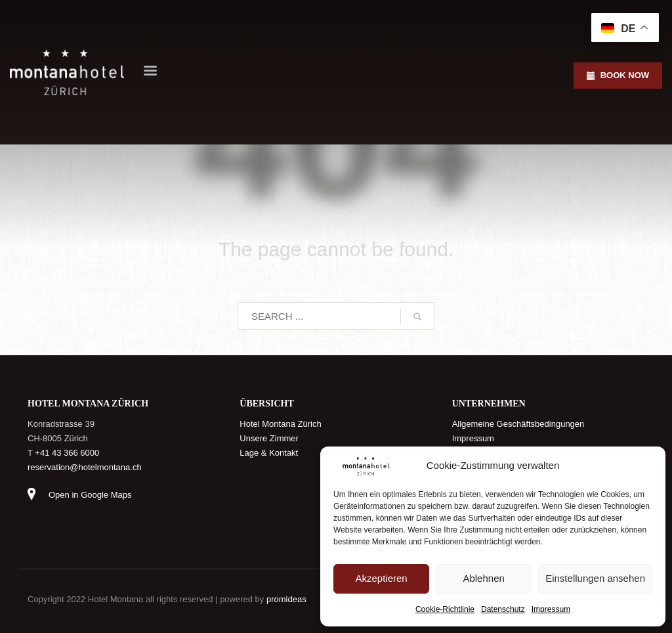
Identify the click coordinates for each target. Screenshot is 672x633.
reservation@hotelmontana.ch (85, 467)
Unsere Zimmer (269, 438)
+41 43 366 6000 (67, 453)
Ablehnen (483, 578)
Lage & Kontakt (269, 453)
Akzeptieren (381, 578)
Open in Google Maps (90, 495)
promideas (286, 599)
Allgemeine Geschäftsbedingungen (518, 424)
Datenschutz (503, 609)
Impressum (551, 609)
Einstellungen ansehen (595, 578)
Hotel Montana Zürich (280, 424)
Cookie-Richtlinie (445, 609)
